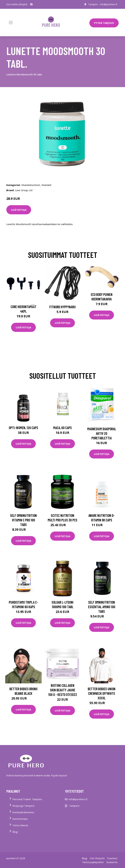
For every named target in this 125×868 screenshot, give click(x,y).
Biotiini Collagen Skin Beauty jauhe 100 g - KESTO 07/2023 (62, 690)
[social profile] (31, 4)
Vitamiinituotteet (31, 185)
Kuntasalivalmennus (23, 812)
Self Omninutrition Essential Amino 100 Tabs (102, 607)
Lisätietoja (19, 210)
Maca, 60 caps (62, 428)
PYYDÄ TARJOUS (104, 23)
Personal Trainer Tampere (27, 799)
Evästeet (112, 858)
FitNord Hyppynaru (62, 307)
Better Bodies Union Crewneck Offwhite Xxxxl (102, 693)
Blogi (15, 832)
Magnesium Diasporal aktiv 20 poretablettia (102, 433)
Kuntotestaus (20, 819)
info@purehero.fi (109, 4)
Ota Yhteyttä (97, 858)
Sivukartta (112, 862)
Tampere (93, 4)
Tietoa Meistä (20, 825)
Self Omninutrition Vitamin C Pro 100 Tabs (23, 520)
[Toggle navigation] (11, 23)
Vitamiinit (46, 185)
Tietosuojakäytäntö (93, 862)
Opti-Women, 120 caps (23, 428)
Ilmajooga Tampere (23, 806)
